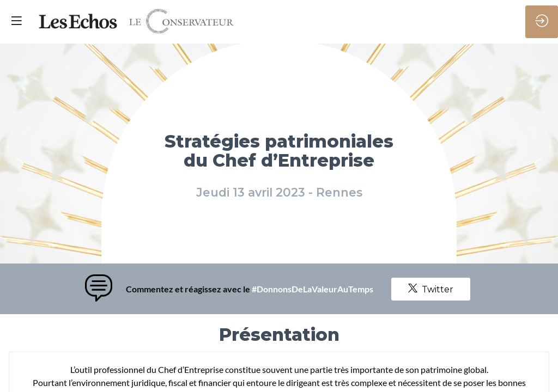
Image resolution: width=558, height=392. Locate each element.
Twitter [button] (431, 289)
